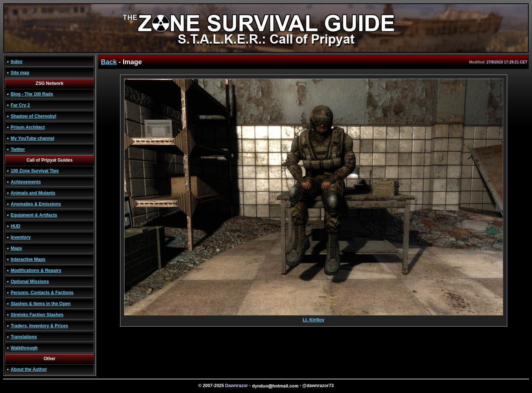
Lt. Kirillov (314, 318)
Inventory (21, 237)
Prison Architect (28, 127)
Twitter (18, 149)
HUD (16, 226)
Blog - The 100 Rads (32, 94)
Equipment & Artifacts (34, 215)
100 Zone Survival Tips (35, 171)
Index (16, 62)
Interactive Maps (28, 259)
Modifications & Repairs (36, 270)
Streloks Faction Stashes (37, 315)
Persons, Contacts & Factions (42, 293)
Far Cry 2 (20, 105)
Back (109, 62)
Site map (20, 73)
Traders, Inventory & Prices (39, 326)
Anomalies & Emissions (36, 204)
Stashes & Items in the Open (41, 304)
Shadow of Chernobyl (33, 116)
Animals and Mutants (33, 193)
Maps (16, 248)
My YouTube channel (33, 138)
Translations (24, 337)
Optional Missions (30, 282)
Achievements (26, 182)
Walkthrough (24, 348)
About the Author (29, 369)
